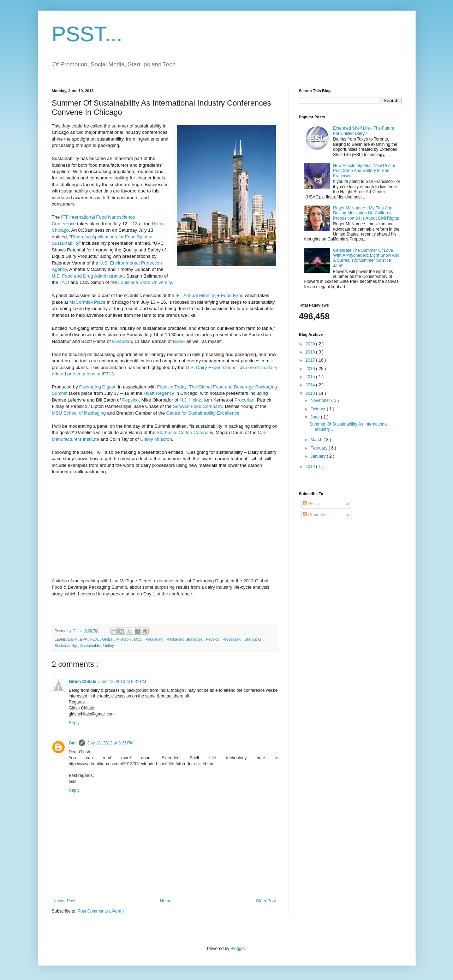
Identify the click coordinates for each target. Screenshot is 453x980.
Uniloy (109, 646)
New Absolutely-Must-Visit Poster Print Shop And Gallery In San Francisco (364, 171)
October (318, 409)
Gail (73, 743)
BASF (178, 341)
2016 (311, 369)
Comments (316, 515)
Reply (74, 723)
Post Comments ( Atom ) (101, 911)
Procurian (244, 400)
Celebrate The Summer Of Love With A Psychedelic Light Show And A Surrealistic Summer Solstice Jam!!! (366, 258)
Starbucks (254, 639)
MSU (139, 639)
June (315, 417)
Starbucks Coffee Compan (184, 432)
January (318, 456)
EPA (84, 639)
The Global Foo (205, 387)
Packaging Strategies (185, 639)
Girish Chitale (83, 682)
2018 (311, 352)
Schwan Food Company (198, 406)
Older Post (266, 901)
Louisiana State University (145, 282)
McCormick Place (87, 302)
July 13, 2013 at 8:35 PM (110, 743)
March (317, 440)
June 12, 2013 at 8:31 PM (123, 682)
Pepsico (130, 400)
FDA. (95, 639)
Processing (232, 639)
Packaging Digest (97, 387)
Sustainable (91, 646)
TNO (64, 282)
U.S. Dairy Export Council (212, 367)
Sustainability (67, 646)
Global (108, 639)
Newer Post (65, 901)
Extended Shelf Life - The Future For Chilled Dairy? (363, 131)
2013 (311, 393)
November (321, 400)
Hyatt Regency (159, 393)
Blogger (238, 949)
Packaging (155, 639)
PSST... (87, 34)
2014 (311, 385)
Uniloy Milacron (156, 439)
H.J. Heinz (190, 400)
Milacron (124, 639)
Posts (311, 504)
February (319, 448)
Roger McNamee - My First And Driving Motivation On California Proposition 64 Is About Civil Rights (366, 213)
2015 (311, 377)
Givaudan (122, 341)
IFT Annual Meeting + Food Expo (209, 295)
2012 (311, 467)
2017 (311, 360)
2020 (311, 344)
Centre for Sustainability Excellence (203, 413)
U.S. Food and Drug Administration (88, 276)
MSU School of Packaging (79, 413)
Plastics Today (172, 387)
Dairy (73, 639)
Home (166, 901)
